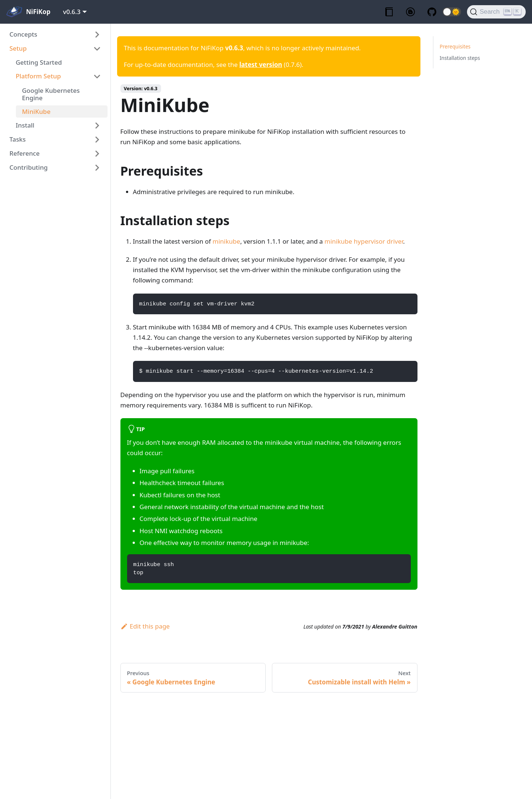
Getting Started (39, 62)
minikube (226, 241)
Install (25, 125)
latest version (261, 65)
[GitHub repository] (432, 12)
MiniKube (36, 111)
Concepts (23, 34)
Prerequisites (455, 46)
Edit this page (145, 626)
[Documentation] (389, 12)
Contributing (29, 167)
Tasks (18, 139)
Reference (25, 153)
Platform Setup (38, 76)
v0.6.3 (72, 12)
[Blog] (410, 12)
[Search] (496, 12)
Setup (18, 48)
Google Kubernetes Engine (51, 94)
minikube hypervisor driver (364, 241)
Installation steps (460, 58)
